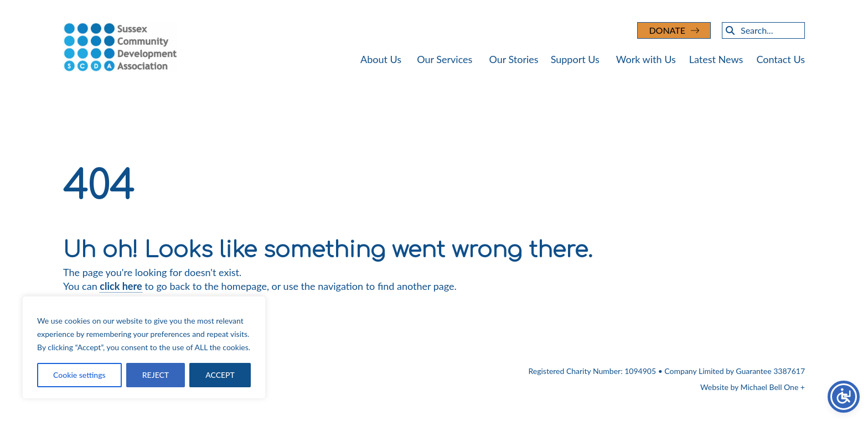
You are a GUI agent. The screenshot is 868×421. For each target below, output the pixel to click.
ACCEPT (220, 375)
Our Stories (513, 59)
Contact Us (781, 59)
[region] (144, 347)
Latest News (716, 59)
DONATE (667, 30)
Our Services (445, 59)
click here (121, 286)
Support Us (575, 59)
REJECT (156, 375)
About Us (381, 59)
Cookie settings (79, 375)
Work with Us (646, 59)
